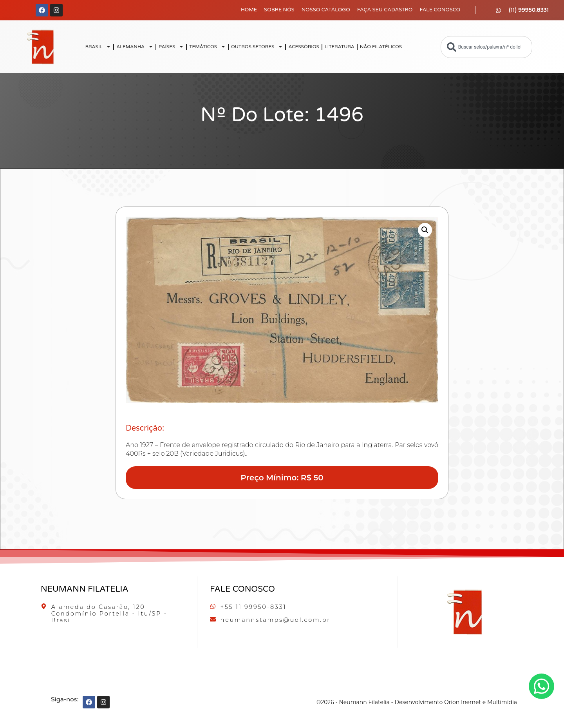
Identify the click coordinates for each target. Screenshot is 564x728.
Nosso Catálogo (326, 10)
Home (249, 10)
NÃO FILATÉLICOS (381, 47)
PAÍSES (171, 47)
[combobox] (486, 47)
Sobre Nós (279, 10)
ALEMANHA (135, 47)
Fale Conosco (440, 10)
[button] (425, 230)
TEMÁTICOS (207, 47)
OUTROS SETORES (257, 47)
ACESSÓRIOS (304, 47)
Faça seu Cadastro (385, 10)
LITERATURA (340, 47)
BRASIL (98, 47)
